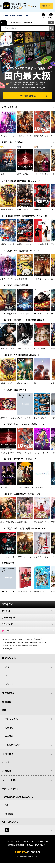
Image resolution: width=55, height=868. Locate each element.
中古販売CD (36, 24)
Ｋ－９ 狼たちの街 (8, 315)
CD (14, 24)
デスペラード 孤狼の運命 (28, 138)
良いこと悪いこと (41, 420)
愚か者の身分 (23, 385)
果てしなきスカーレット (27, 176)
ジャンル (27, 613)
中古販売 (9, 738)
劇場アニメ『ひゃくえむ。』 (29, 454)
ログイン (51, 20)
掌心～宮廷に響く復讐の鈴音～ (13, 524)
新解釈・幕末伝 (7, 211)
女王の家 (4, 489)
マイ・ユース (39, 489)
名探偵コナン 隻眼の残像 (11, 246)
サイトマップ (7, 650)
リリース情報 (27, 619)
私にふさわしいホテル (26, 593)
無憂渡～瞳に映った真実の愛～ (30, 524)
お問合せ (7, 773)
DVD (6, 24)
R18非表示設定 (12, 747)
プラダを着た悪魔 (41, 246)
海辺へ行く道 (39, 593)
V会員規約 (14, 641)
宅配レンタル (11, 721)
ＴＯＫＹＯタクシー (42, 176)
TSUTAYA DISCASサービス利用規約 (31, 641)
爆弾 (2, 176)
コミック (23, 24)
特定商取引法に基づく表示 (12, 647)
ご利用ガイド (9, 755)
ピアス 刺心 (39, 350)
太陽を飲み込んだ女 (25, 489)
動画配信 (7, 703)
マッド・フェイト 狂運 (10, 350)
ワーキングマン (23, 211)
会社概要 (6, 641)
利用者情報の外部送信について (33, 647)
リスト (43, 20)
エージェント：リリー (9, 138)
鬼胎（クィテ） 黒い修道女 (29, 350)
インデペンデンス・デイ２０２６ (31, 315)
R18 (51, 24)
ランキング (27, 626)
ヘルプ (6, 764)
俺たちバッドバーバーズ (27, 420)
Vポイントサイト (11, 790)
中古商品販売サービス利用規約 (13, 644)
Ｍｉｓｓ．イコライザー (44, 315)
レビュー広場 (9, 782)
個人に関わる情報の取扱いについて (37, 644)
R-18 (27, 632)
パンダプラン (23, 281)
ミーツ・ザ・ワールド (9, 593)
